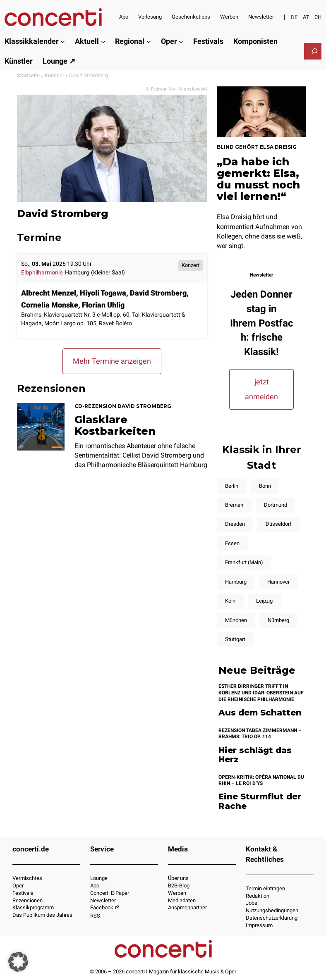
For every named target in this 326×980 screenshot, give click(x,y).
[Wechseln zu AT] (306, 17)
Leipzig (264, 601)
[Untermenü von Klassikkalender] (63, 42)
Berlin (232, 486)
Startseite (28, 75)
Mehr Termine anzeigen (112, 361)
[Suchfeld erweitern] (314, 51)
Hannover (278, 582)
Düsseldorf (279, 524)
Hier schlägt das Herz (255, 755)
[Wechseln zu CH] (318, 17)
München (236, 620)
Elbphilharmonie (42, 273)
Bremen (234, 505)
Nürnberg (278, 620)
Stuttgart (235, 639)
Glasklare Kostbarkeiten (115, 425)
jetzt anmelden (261, 389)
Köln (230, 601)
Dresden (235, 524)
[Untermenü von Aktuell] (103, 42)
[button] (18, 962)
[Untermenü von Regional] (149, 42)
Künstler (54, 75)
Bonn (265, 486)
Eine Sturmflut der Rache (260, 801)
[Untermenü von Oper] (181, 42)
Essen (232, 543)
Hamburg (236, 582)
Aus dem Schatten (260, 713)
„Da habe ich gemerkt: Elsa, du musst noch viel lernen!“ (258, 179)
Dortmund (276, 505)
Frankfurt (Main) (244, 562)
